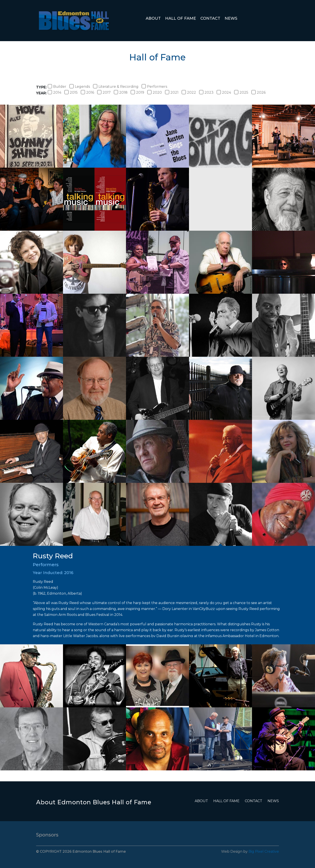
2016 (87, 92)
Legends (80, 87)
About (153, 18)
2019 (137, 92)
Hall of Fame (181, 18)
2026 (258, 92)
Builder (57, 87)
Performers (154, 87)
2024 (224, 92)
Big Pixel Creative (264, 851)
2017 (104, 92)
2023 (206, 92)
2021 (172, 92)
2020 (155, 92)
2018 (121, 92)
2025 (241, 92)
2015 (71, 92)
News (231, 18)
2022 (189, 92)
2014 (54, 92)
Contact (210, 18)
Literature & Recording (116, 87)
